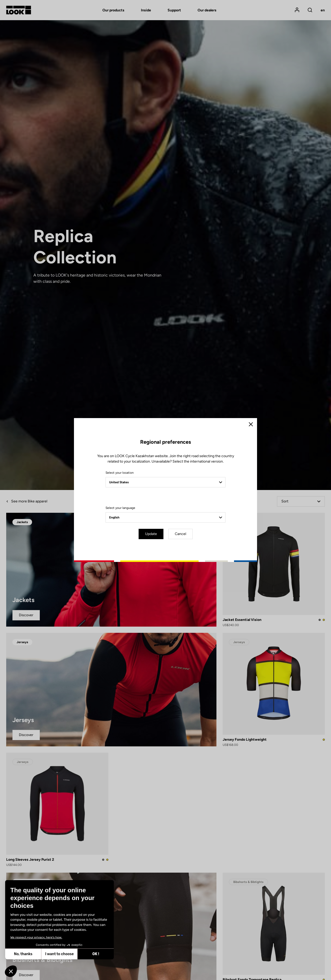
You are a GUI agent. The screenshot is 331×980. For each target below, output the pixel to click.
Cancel (180, 534)
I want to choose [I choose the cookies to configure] (59, 954)
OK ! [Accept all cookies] (96, 954)
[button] (11, 971)
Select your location (120, 473)
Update (151, 534)
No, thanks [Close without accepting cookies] (23, 954)
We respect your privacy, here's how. (36, 937)
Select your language (120, 508)
